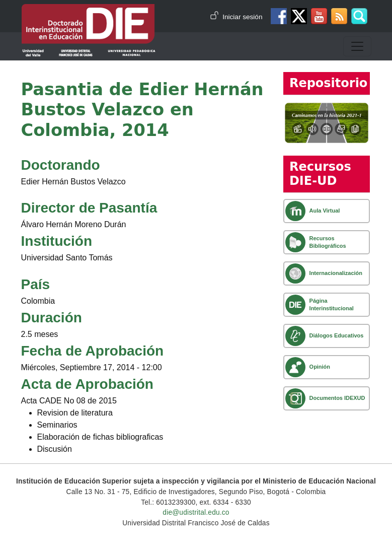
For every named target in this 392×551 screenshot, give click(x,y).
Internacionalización (336, 273)
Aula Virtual (325, 211)
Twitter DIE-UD (299, 16)
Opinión (320, 367)
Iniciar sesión (242, 17)
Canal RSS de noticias (339, 16)
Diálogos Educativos (337, 335)
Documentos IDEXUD (337, 398)
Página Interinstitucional (332, 304)
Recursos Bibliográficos (328, 242)
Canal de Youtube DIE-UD (319, 16)
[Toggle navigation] (357, 46)
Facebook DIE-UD (279, 16)
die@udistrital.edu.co (196, 512)
